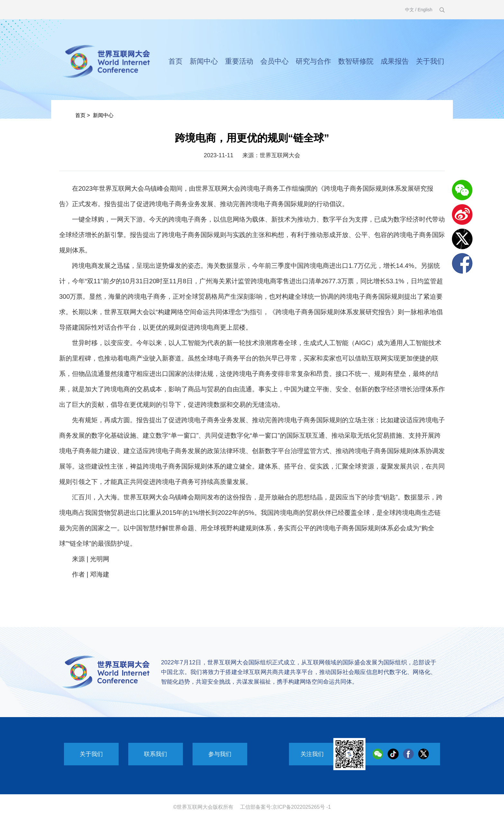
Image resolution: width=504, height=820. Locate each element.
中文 (410, 10)
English (425, 10)
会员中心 (274, 61)
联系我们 (156, 754)
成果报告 (395, 61)
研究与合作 (313, 61)
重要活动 (239, 61)
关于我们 (430, 61)
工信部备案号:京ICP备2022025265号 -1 (286, 807)
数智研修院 (356, 61)
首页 (175, 61)
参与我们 (220, 754)
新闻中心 (204, 61)
